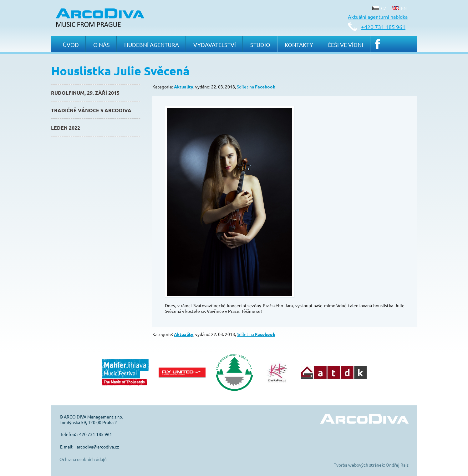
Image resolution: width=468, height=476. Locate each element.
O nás (102, 45)
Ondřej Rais (397, 465)
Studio (260, 45)
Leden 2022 (66, 128)
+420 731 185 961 (383, 27)
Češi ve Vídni (345, 45)
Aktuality (184, 87)
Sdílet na (256, 87)
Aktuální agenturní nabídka (378, 17)
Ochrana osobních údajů (83, 459)
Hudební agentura (152, 45)
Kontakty (299, 45)
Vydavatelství (215, 45)
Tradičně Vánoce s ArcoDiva (91, 110)
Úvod (71, 45)
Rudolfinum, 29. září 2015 (85, 93)
